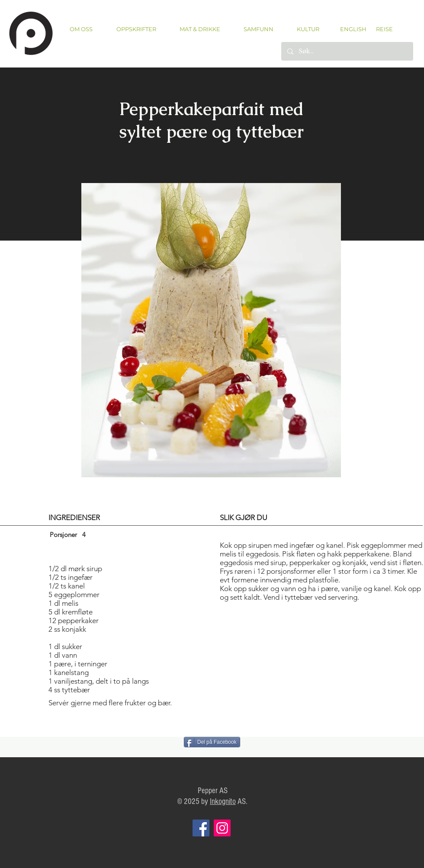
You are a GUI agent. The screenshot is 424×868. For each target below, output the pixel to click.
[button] (136, 29)
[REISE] (381, 29)
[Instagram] (222, 828)
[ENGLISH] (353, 29)
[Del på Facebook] (212, 742)
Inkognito (223, 802)
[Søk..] (347, 51)
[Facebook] (201, 828)
